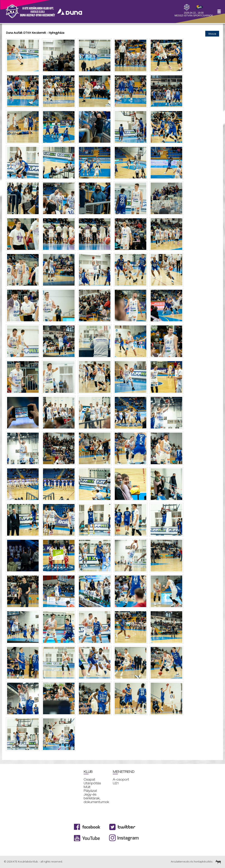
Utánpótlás (92, 783)
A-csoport (121, 779)
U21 (116, 783)
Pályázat (90, 791)
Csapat (89, 779)
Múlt (87, 787)
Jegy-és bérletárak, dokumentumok (96, 798)
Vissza (212, 34)
